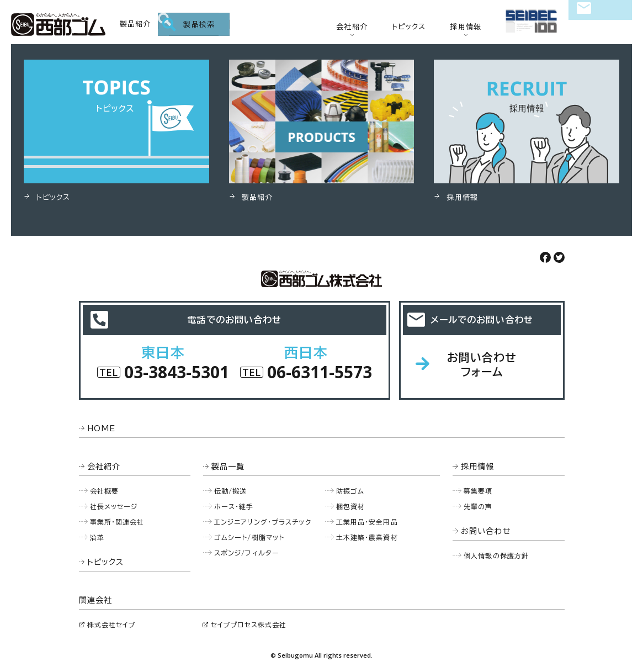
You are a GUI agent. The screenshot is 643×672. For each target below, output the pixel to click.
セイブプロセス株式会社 (249, 625)
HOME (102, 428)
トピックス (409, 27)
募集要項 (478, 491)
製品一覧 (228, 467)
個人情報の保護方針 (496, 555)
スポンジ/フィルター (247, 553)
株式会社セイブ (111, 625)
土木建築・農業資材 (367, 537)
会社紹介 (352, 27)
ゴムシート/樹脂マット (249, 537)
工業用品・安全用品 (367, 522)
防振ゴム (350, 491)
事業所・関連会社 (117, 522)
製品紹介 (135, 24)
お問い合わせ (600, 25)
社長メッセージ (114, 506)
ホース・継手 (234, 506)
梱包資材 (351, 506)
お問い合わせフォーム (482, 364)
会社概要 (105, 491)
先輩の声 (478, 506)
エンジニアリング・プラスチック (263, 522)
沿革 (97, 537)
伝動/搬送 (231, 491)
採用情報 (466, 27)
